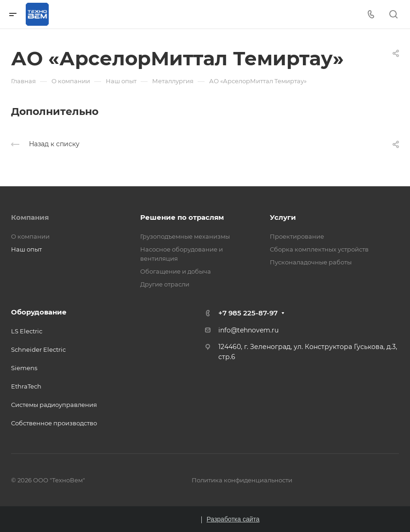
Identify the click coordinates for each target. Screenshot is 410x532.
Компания (30, 217)
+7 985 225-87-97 (248, 313)
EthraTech (26, 386)
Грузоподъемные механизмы (185, 236)
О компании (30, 236)
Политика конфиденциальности (242, 480)
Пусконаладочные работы (311, 262)
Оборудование (39, 312)
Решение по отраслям (182, 217)
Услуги (283, 217)
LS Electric (27, 331)
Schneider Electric (38, 349)
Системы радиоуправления (54, 405)
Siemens (24, 368)
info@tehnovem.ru (248, 330)
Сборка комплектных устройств (319, 249)
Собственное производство (54, 423)
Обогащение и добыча (176, 271)
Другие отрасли (165, 284)
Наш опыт (26, 249)
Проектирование (297, 236)
